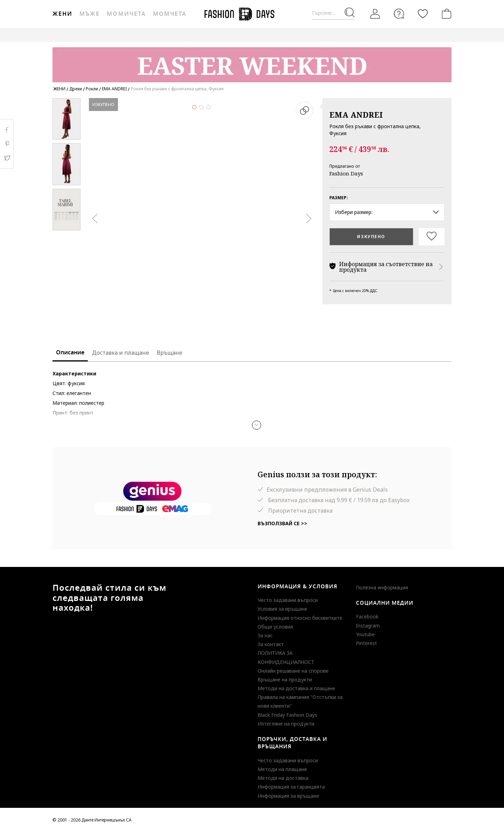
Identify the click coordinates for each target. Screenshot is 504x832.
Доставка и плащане (121, 353)
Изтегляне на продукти (286, 724)
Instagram (368, 626)
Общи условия (275, 627)
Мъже (90, 14)
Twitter (7, 158)
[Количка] (445, 14)
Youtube (365, 634)
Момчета (170, 14)
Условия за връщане (282, 609)
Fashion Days (346, 173)
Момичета (126, 14)
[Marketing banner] (252, 61)
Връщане (170, 353)
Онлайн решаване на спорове (293, 671)
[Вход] (375, 14)
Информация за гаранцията (291, 787)
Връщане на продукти (285, 680)
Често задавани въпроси (288, 600)
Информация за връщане (288, 796)
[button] (257, 425)
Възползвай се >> (282, 523)
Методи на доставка (283, 778)
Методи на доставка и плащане (296, 688)
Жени (62, 14)
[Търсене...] (333, 13)
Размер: (339, 198)
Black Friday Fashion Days (287, 715)
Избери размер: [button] (387, 212)
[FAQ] (399, 14)
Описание (70, 353)
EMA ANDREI (356, 115)
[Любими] (423, 14)
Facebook (367, 616)
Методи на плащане (282, 769)
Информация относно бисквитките (300, 618)
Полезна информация (382, 587)
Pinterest (366, 643)
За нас (265, 635)
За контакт (271, 644)
